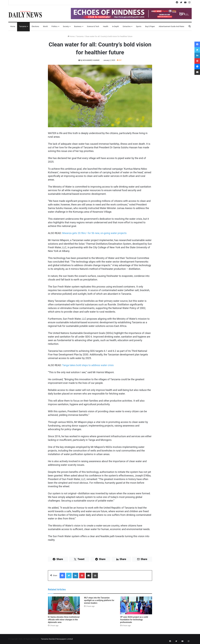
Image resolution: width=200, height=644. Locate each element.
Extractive (127, 26)
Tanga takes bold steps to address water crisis (88, 365)
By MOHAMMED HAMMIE (90, 60)
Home (13, 26)
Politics (55, 26)
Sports (139, 26)
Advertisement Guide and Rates (171, 26)
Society (66, 26)
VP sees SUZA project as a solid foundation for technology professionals (134, 620)
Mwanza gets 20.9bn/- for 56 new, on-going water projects (94, 233)
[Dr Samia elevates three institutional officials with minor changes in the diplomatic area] (64, 605)
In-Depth (115, 26)
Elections (35, 26)
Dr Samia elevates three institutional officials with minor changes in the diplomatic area (64, 620)
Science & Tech (93, 26)
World (45, 26)
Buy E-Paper (150, 26)
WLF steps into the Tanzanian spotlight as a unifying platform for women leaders (99, 600)
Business (78, 26)
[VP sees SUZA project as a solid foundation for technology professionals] (136, 605)
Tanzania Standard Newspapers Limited (57, 639)
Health (106, 26)
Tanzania (23, 26)
